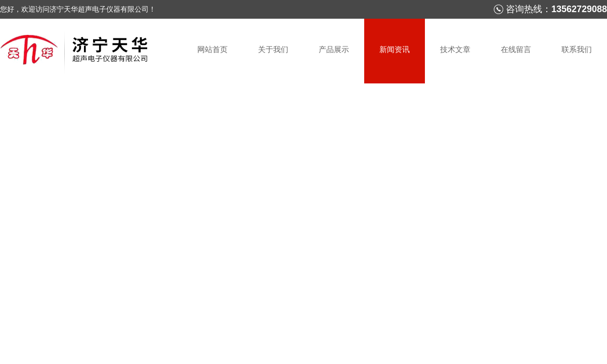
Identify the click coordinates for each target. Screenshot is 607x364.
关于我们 (273, 49)
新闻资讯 (395, 49)
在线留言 (516, 49)
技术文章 (455, 49)
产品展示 (334, 49)
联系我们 (577, 49)
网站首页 (212, 49)
